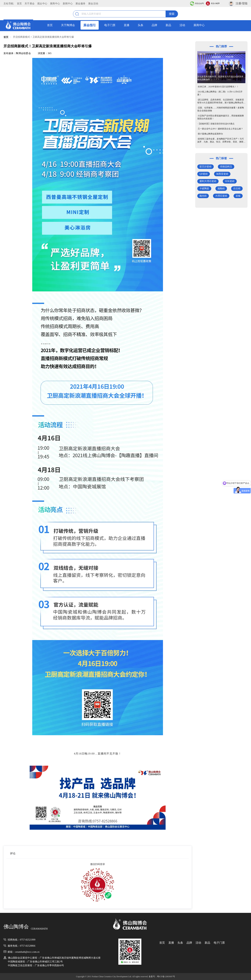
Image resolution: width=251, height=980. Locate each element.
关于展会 (30, 3)
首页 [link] (6, 37)
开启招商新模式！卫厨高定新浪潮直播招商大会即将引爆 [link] (43, 37)
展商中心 (55, 3)
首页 (19, 3)
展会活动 (93, 3)
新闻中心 (68, 3)
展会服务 (80, 3)
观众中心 (42, 3)
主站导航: (9, 3)
